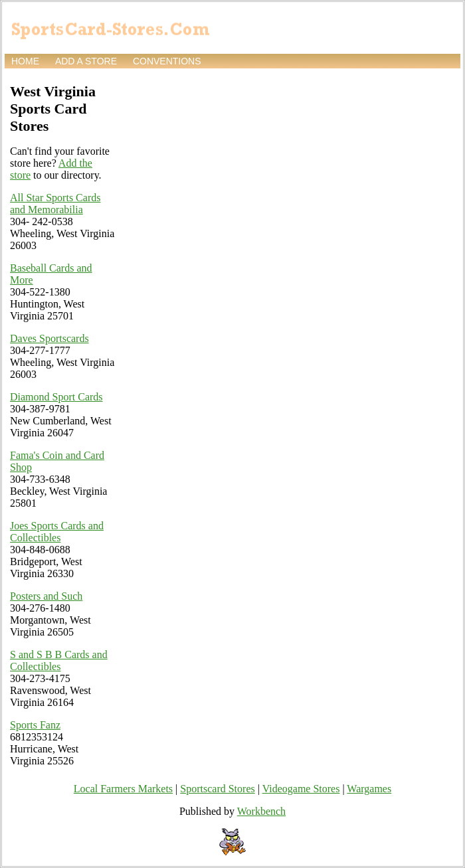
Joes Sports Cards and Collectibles (57, 532)
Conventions (167, 61)
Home (25, 61)
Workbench (261, 811)
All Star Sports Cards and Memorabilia (55, 204)
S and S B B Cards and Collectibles (59, 660)
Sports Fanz (35, 725)
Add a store (86, 61)
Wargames (369, 789)
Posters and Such (46, 596)
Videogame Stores (301, 789)
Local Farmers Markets (123, 789)
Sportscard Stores (217, 789)
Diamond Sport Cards (56, 397)
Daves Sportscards (49, 338)
